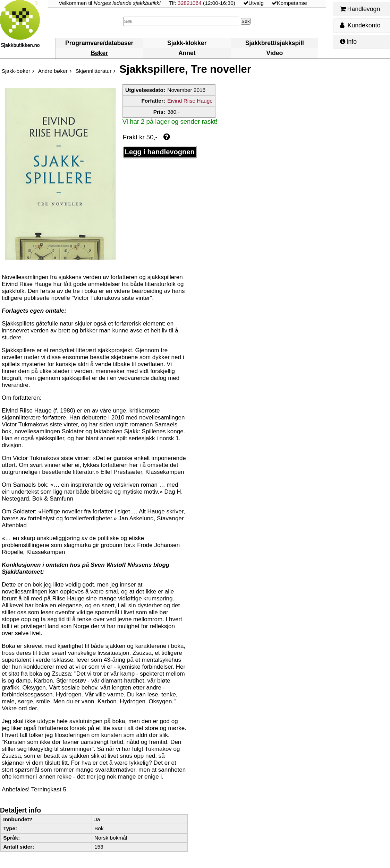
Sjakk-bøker (16, 71)
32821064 (190, 3)
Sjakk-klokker (187, 43)
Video (275, 53)
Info (348, 42)
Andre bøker (53, 71)
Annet (187, 53)
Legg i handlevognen (160, 152)
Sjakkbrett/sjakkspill (275, 43)
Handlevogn (360, 9)
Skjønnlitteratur (93, 71)
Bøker (99, 53)
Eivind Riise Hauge (190, 101)
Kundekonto (360, 25)
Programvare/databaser (99, 43)
